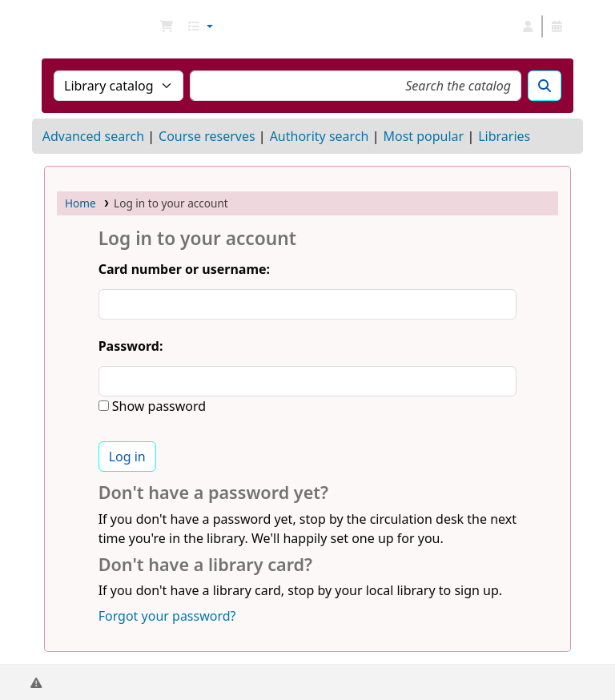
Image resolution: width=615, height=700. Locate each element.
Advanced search (93, 136)
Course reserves (207, 136)
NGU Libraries (85, 26)
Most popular (423, 136)
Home (80, 203)
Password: (131, 346)
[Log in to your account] (528, 26)
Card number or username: (184, 269)
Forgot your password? (167, 616)
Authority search (320, 136)
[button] (167, 26)
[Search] (545, 86)
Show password (157, 406)
